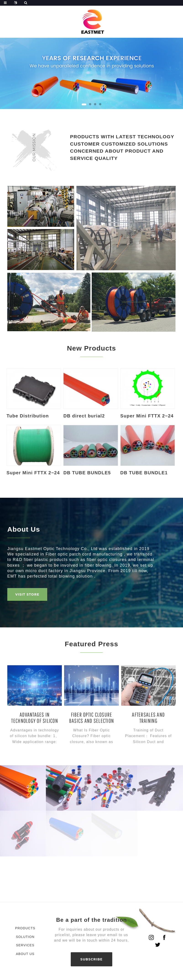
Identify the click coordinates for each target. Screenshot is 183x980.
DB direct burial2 (69, 416)
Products (25, 928)
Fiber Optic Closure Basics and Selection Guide (91, 744)
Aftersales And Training (148, 741)
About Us (25, 954)
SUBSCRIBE (91, 959)
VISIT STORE (27, 594)
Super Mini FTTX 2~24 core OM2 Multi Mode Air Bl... (131, 416)
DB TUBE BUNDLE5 (72, 473)
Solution (25, 937)
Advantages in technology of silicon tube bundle (34, 744)
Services (25, 945)
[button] (84, 104)
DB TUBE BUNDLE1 (128, 473)
